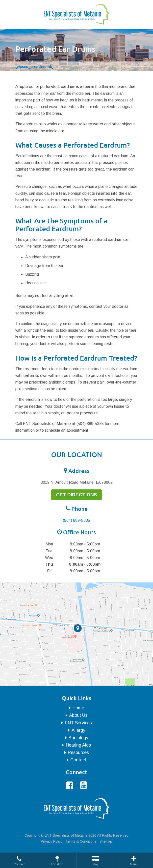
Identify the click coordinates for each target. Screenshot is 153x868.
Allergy (78, 730)
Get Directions (76, 495)
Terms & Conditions (81, 841)
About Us (78, 715)
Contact (78, 760)
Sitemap (106, 841)
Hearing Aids (78, 745)
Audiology (78, 738)
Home (78, 708)
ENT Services (78, 723)
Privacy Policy (52, 841)
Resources (78, 752)
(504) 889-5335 (76, 520)
